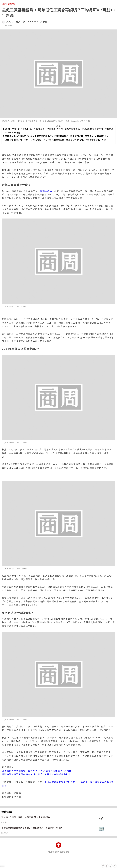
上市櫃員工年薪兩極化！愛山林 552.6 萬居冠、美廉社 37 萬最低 (37, 771)
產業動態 (11, 4)
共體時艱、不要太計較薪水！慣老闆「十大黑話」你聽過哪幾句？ (36, 774)
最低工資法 (46, 191)
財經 (4, 4)
